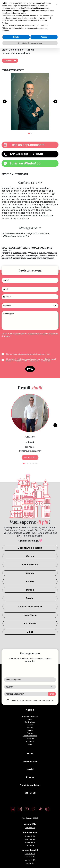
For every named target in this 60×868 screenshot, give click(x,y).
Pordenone (30, 623)
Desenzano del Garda (30, 548)
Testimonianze (30, 762)
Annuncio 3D (30, 828)
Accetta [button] (44, 37)
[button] (57, 4)
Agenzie (30, 710)
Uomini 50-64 (30, 860)
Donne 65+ (30, 845)
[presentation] (21, 345)
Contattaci (30, 793)
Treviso (30, 598)
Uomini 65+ (30, 863)
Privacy (30, 777)
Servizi (30, 769)
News (30, 754)
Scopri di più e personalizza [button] (30, 43)
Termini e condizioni (30, 785)
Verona (30, 556)
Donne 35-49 (30, 839)
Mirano (30, 590)
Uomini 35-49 (30, 857)
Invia (30, 369)
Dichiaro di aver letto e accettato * (28, 354)
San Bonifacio (30, 565)
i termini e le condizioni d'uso (39, 354)
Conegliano (30, 615)
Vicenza (30, 573)
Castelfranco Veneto (30, 607)
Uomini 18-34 (30, 854)
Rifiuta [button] (16, 37)
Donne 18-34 (30, 836)
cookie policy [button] (20, 13)
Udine (30, 632)
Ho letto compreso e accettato (32, 700)
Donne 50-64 (30, 842)
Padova (30, 581)
